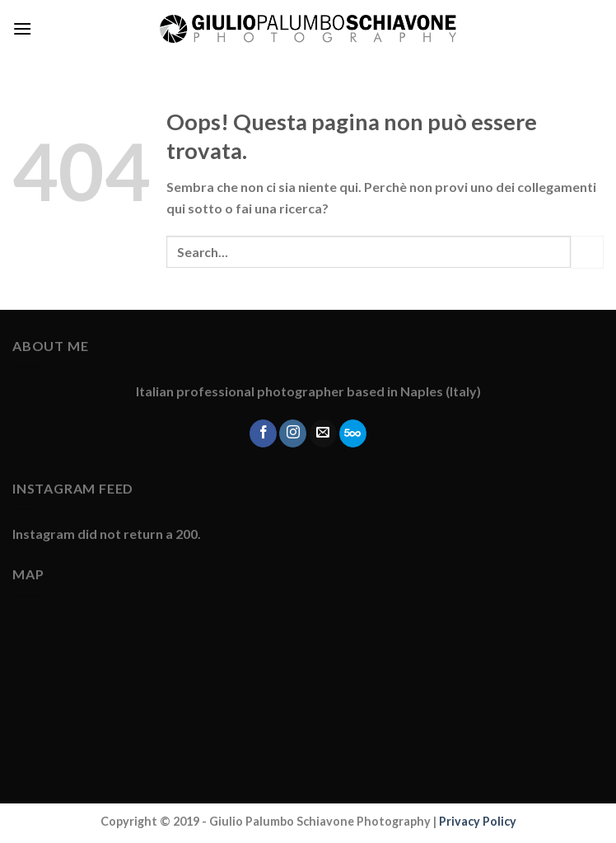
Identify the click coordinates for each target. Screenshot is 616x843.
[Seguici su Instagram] (293, 433)
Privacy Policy (478, 821)
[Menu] (22, 28)
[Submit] (587, 252)
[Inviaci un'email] (323, 433)
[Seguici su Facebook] (263, 433)
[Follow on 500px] (353, 433)
